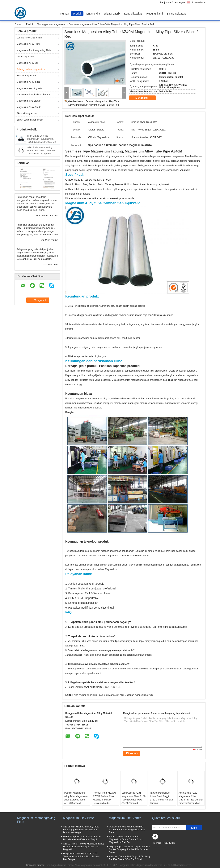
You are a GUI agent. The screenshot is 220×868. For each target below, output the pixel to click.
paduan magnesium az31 (112, 695)
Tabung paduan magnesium (51, 24)
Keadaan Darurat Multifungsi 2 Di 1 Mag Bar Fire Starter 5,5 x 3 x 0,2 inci (129, 858)
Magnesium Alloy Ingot (28, 82)
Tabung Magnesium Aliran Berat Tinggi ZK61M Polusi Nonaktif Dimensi (162, 798)
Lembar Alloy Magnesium (30, 38)
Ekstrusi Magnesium (27, 113)
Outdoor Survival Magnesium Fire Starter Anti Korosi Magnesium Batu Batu (127, 830)
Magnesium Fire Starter (29, 101)
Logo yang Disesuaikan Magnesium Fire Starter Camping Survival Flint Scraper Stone (129, 849)
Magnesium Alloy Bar (27, 63)
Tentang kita (93, 14)
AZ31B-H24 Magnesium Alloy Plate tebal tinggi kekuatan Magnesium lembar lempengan (81, 830)
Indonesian (199, 2)
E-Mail (157, 843)
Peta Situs (169, 843)
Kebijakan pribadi (35, 865)
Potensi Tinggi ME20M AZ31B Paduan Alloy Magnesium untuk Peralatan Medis (104, 798)
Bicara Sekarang (177, 14)
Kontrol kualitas (133, 14)
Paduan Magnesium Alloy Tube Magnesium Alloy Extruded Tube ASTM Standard (76, 798)
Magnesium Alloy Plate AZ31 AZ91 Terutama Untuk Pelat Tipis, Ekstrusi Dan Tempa (82, 857)
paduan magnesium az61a (140, 695)
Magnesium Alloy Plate (28, 44)
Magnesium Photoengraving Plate (34, 50)
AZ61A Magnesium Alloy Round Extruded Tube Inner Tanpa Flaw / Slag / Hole (41, 151)
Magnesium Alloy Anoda (29, 107)
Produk (77, 14)
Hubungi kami (155, 14)
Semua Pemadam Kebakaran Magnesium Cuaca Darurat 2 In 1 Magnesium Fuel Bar (126, 839)
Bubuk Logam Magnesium (30, 120)
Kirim (194, 828)
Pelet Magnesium (25, 57)
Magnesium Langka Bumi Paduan (34, 95)
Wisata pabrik (112, 14)
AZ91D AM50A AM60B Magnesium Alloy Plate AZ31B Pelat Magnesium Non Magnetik (84, 847)
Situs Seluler (160, 848)
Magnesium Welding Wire (30, 88)
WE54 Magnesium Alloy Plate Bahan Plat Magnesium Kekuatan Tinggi (82, 838)
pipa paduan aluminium (86, 695)
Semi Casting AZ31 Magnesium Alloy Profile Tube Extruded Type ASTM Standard (134, 798)
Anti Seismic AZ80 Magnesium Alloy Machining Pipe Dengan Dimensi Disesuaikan (191, 798)
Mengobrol (144, 98)
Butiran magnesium (26, 76)
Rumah (65, 14)
